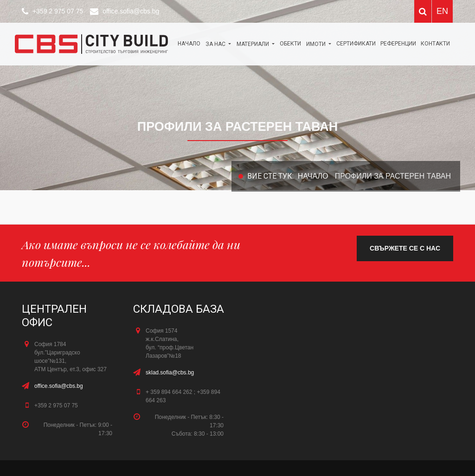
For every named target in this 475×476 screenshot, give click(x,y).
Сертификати (356, 44)
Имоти (317, 44)
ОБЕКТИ (290, 44)
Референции (398, 44)
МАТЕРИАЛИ (254, 44)
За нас (216, 44)
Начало (189, 44)
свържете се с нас (405, 248)
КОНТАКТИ (435, 44)
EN (442, 11)
